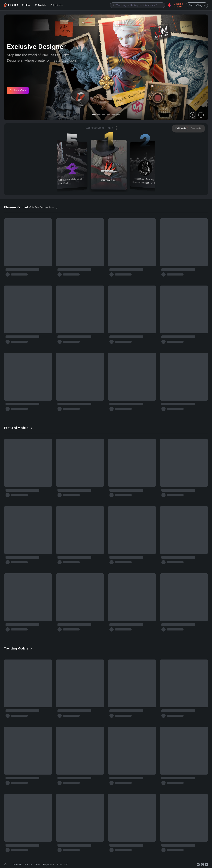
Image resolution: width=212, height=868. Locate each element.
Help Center (49, 865)
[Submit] (113, 5)
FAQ (66, 865)
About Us (17, 865)
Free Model (196, 128)
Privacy (28, 865)
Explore (26, 5)
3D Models (40, 5)
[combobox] (115, 5)
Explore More (18, 90)
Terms (37, 865)
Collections (57, 5)
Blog (59, 865)
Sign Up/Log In (197, 5)
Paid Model (181, 128)
